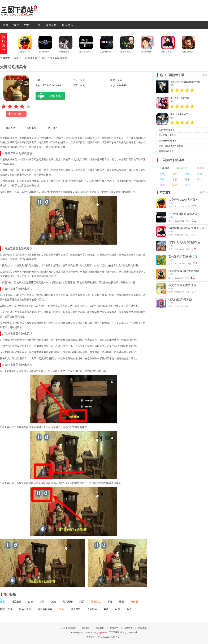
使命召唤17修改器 (167, 135)
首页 (5, 25)
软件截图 (32, 128)
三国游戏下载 (30, 58)
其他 (187, 185)
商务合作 (100, 628)
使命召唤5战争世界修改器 (171, 146)
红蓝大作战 (6, 609)
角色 (162, 174)
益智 (31, 602)
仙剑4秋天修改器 (167, 130)
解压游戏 (96, 602)
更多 (205, 75)
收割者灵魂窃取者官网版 (184, 271)
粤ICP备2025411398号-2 (109, 637)
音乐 (187, 179)
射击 (200, 174)
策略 (54, 602)
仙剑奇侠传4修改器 (168, 141)
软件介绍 (11, 128)
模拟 (200, 179)
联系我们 (86, 628)
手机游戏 (165, 168)
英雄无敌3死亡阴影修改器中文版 (185, 82)
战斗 (62, 609)
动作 (175, 174)
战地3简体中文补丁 (179, 114)
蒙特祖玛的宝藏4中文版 (183, 257)
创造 (129, 609)
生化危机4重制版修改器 (183, 214)
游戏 (16, 25)
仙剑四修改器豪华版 (180, 98)
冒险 (110, 602)
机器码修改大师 (166, 151)
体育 (162, 185)
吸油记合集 (25, 609)
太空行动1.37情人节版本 (183, 200)
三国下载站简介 (69, 628)
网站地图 (142, 628)
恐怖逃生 (92, 609)
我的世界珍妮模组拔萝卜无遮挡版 (188, 228)
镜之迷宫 (76, 609)
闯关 (82, 602)
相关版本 (53, 128)
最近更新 (67, 25)
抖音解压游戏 (45, 609)
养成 (106, 609)
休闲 (44, 58)
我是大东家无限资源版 (182, 285)
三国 (38, 25)
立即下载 (48, 96)
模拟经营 (16, 602)
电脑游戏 (182, 168)
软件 (27, 25)
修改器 (134, 602)
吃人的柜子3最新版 (180, 299)
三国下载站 (24, 11)
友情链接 (128, 628)
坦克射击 (68, 602)
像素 (2, 602)
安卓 (83, 80)
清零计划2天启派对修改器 (184, 242)
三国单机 (199, 168)
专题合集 (51, 25)
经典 (118, 609)
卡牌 (175, 179)
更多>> (203, 192)
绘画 (122, 602)
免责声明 (114, 628)
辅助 (175, 185)
